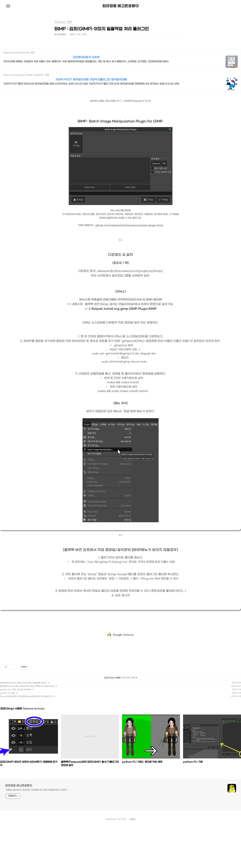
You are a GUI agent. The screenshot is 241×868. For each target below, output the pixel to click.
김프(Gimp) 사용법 (112, 678)
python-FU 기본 (7, 693)
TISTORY (122, 819)
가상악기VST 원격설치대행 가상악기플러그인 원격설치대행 (91, 80)
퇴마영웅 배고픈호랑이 (121, 6)
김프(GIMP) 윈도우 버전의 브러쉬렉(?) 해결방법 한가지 (23, 683)
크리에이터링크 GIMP (86, 57)
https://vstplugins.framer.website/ (24, 75)
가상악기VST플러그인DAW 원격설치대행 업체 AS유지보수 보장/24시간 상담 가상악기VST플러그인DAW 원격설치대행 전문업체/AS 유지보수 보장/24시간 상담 (91, 84)
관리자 (133, 819)
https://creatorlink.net (16, 53)
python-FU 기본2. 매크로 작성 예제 (16, 690)
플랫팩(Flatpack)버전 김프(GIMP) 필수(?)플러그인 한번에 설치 (27, 686)
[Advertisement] (120, 635)
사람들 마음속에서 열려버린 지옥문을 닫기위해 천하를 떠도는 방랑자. (36, 790)
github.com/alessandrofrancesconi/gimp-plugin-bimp (129, 225)
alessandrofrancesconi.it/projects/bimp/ (130, 271)
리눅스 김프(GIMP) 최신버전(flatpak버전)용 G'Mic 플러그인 (26, 696)
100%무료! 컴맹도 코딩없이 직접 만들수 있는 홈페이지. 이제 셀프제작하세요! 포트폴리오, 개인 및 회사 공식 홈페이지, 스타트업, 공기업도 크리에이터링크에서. (86, 61)
